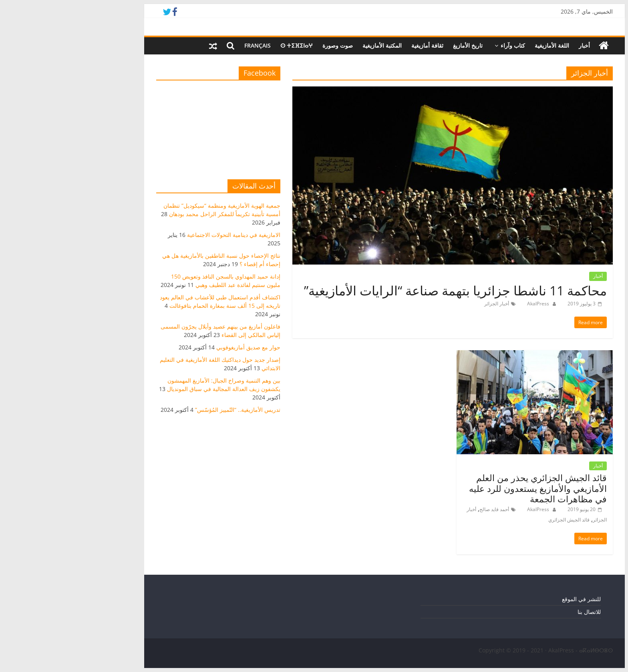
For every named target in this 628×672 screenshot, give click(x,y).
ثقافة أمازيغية (357, 45)
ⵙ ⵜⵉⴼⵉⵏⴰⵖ (226, 45)
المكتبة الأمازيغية (312, 45)
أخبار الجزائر (426, 304)
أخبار (514, 45)
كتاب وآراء (442, 45)
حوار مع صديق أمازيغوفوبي (178, 347)
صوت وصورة (267, 45)
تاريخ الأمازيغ (397, 45)
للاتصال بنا (519, 612)
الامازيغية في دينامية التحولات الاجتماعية (163, 235)
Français (187, 45)
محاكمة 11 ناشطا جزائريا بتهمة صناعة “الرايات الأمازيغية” (385, 290)
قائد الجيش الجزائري (498, 520)
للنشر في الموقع (511, 599)
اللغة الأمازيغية (481, 45)
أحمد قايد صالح (424, 509)
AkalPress (467, 304)
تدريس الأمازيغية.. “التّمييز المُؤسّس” (167, 410)
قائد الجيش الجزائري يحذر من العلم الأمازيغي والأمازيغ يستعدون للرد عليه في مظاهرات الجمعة (467, 488)
